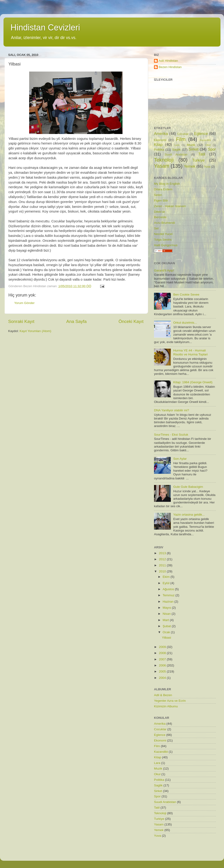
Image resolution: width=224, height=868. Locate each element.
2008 (163, 653)
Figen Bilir (161, 201)
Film (181, 139)
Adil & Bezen (163, 695)
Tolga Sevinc (163, 240)
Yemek (190, 166)
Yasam (162, 166)
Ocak (167, 632)
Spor (212, 149)
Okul (208, 145)
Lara (177, 145)
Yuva (207, 167)
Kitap (158, 145)
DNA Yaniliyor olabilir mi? (171, 410)
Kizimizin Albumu (166, 706)
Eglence (201, 134)
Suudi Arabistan (176, 155)
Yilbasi (166, 638)
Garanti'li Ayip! (164, 270)
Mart (166, 620)
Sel (156, 228)
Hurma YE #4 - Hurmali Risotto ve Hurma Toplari (190, 352)
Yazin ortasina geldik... (189, 515)
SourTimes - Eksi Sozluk (171, 435)
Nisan (167, 614)
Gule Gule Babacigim (188, 487)
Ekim (167, 577)
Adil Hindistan (168, 61)
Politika (159, 150)
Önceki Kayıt (131, 321)
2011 (163, 565)
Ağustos (169, 589)
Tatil (202, 154)
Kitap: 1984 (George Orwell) (193, 382)
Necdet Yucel (163, 234)
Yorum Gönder (24, 303)
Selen (158, 195)
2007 (163, 659)
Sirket (194, 149)
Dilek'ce (159, 212)
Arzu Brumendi (164, 223)
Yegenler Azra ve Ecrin (170, 701)
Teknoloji (164, 160)
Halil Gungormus (166, 245)
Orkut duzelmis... (185, 323)
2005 (163, 671)
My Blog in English (167, 184)
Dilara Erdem (163, 189)
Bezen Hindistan (170, 67)
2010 (163, 571)
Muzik (191, 145)
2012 (163, 559)
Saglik (177, 150)
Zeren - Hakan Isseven (170, 206)
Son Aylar (180, 459)
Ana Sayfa (76, 321)
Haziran (168, 602)
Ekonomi (160, 140)
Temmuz (169, 595)
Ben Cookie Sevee (186, 295)
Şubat (167, 626)
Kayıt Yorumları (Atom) (35, 331)
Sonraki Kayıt (21, 321)
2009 (163, 647)
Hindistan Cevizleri (45, 27)
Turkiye (198, 160)
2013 (163, 553)
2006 (163, 665)
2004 (163, 678)
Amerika (161, 134)
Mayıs (167, 608)
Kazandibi (205, 140)
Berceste (160, 217)
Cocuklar (183, 134)
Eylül (166, 583)
